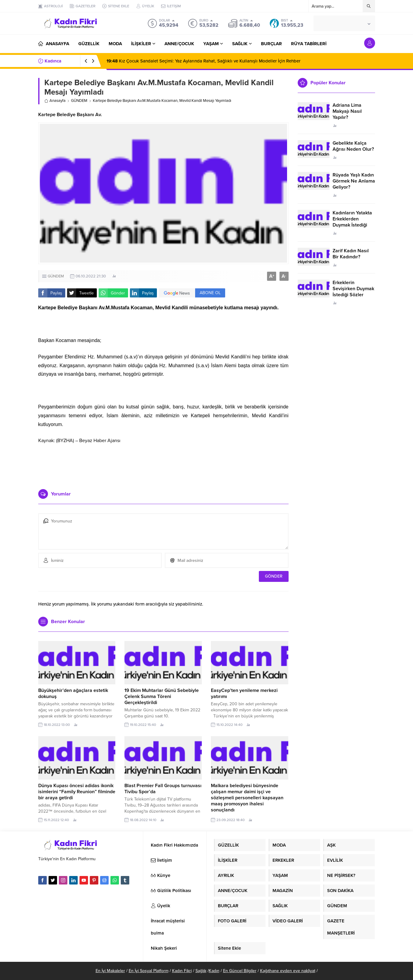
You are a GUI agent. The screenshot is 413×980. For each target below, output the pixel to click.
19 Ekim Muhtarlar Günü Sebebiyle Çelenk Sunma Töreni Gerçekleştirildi (162, 696)
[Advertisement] (163, 466)
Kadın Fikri (182, 971)
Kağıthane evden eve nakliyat (288, 971)
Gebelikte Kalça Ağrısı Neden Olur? (353, 146)
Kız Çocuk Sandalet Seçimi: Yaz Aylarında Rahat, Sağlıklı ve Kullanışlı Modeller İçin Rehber (203, 61)
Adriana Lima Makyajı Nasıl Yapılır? (347, 111)
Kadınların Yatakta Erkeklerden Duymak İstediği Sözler (352, 222)
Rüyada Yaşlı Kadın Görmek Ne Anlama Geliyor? (354, 181)
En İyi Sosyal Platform (149, 971)
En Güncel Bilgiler (240, 971)
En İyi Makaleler (110, 971)
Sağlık (201, 971)
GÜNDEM (79, 101)
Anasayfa (55, 101)
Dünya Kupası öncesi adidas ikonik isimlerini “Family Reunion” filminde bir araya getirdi (77, 792)
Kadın (214, 971)
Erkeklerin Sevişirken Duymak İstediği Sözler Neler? (353, 292)
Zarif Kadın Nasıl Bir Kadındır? (351, 254)
